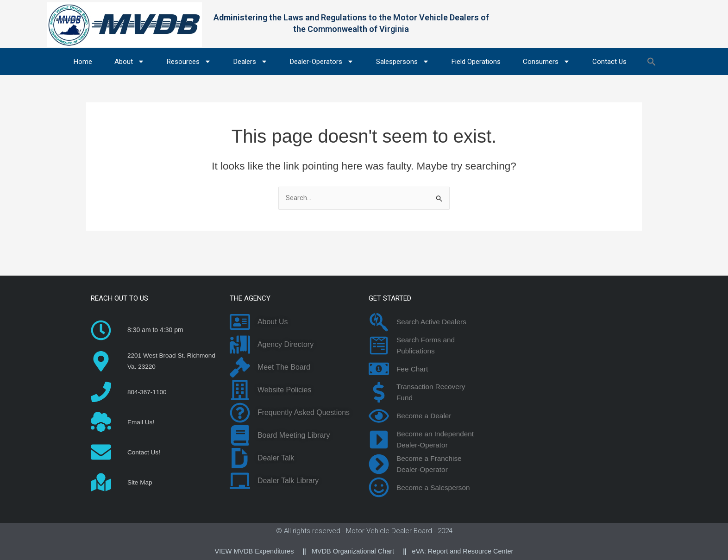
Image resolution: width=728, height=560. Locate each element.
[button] (652, 62)
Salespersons (403, 61)
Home (83, 62)
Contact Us (609, 62)
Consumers (546, 61)
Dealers (251, 61)
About (129, 61)
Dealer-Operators (322, 61)
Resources (189, 61)
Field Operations (476, 62)
